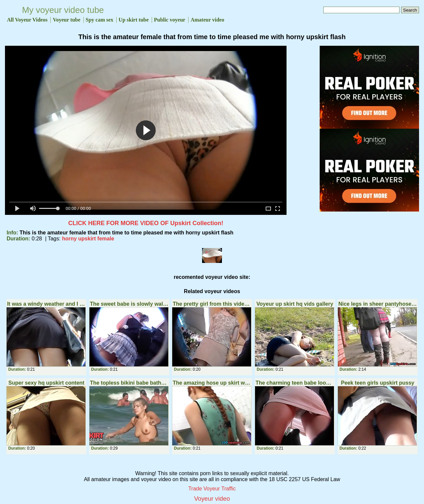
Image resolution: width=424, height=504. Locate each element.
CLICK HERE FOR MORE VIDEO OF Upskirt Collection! (146, 223)
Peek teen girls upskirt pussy (377, 383)
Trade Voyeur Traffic (212, 489)
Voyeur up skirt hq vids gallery (295, 304)
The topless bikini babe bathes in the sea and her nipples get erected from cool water (129, 383)
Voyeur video (212, 499)
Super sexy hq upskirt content (46, 383)
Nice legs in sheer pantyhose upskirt (377, 304)
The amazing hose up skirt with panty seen (212, 383)
